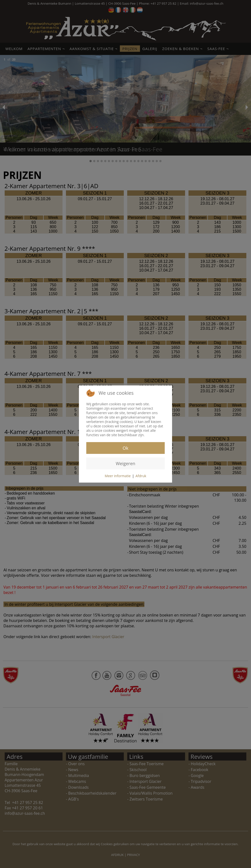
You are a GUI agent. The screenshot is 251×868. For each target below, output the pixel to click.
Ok (125, 448)
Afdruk (141, 476)
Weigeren (125, 463)
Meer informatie (118, 476)
